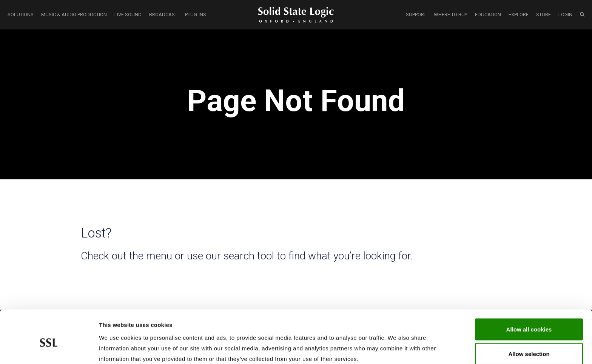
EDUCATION (488, 15)
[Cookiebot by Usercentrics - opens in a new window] (49, 349)
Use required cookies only (529, 344)
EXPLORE (519, 15)
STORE (543, 15)
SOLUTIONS (21, 15)
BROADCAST (163, 15)
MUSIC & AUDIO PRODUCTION (74, 15)
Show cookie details (403, 349)
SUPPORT (416, 15)
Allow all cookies (529, 294)
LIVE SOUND (128, 15)
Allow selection (529, 319)
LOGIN (565, 15)
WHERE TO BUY (451, 15)
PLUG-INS (196, 15)
